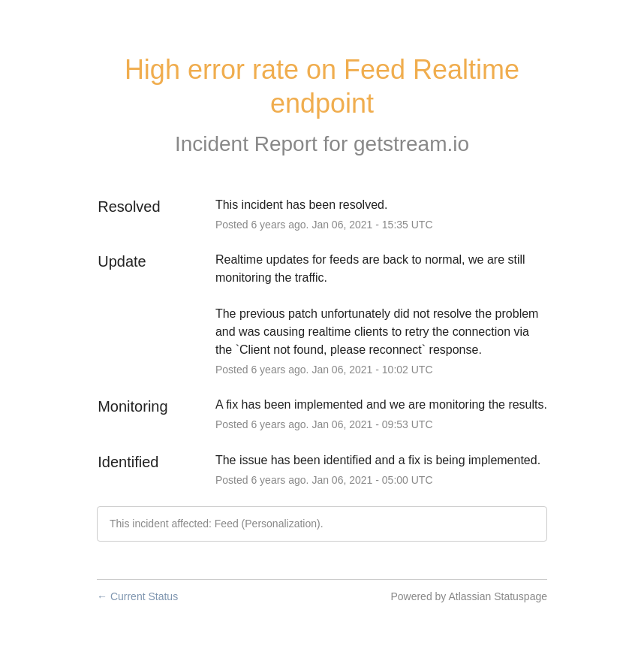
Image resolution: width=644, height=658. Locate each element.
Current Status (137, 596)
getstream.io (411, 144)
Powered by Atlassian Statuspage (469, 596)
